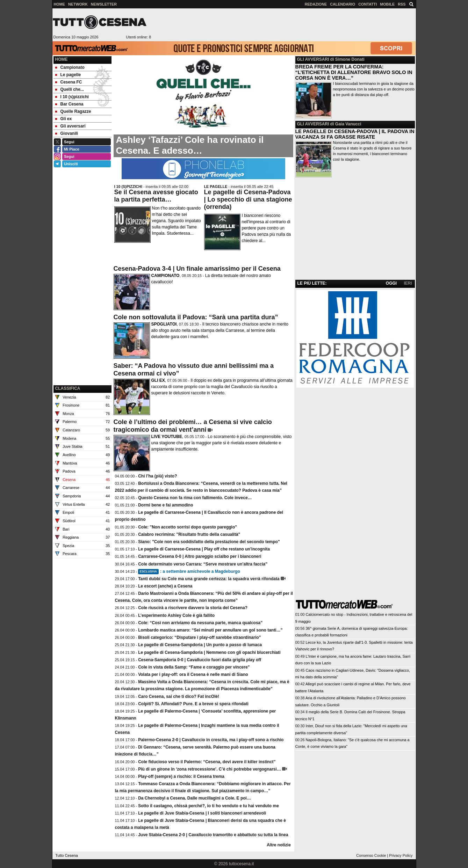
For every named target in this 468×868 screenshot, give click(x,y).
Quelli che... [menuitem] (70, 89)
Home (62, 59)
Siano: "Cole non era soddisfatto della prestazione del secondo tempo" (209, 542)
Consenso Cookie (371, 855)
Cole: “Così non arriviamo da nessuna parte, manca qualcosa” (200, 623)
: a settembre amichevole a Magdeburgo (189, 571)
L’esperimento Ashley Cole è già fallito (176, 615)
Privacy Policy (401, 855)
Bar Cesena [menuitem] (69, 104)
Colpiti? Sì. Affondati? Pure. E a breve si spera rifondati (193, 704)
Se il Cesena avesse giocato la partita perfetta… (156, 196)
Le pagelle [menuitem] (68, 75)
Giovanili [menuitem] (67, 133)
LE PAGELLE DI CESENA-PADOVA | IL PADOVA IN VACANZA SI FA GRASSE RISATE (355, 134)
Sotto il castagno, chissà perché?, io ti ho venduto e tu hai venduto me (208, 806)
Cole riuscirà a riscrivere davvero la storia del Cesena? (193, 608)
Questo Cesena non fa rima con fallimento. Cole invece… (195, 498)
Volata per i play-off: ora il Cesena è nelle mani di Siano (193, 674)
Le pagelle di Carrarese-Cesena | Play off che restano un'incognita (204, 549)
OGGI (391, 283)
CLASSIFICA (68, 388)
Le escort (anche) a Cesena (165, 586)
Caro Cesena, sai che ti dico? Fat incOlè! (179, 696)
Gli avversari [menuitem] (70, 126)
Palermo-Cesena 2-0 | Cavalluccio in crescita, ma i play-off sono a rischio (211, 740)
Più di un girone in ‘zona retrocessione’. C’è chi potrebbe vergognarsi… (210, 769)
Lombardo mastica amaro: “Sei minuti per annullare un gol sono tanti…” (210, 630)
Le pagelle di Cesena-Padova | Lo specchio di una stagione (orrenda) (248, 199)
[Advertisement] (283, 25)
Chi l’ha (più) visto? (157, 476)
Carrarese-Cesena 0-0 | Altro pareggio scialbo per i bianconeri (200, 556)
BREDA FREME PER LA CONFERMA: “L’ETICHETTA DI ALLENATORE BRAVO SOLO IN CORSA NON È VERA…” (354, 72)
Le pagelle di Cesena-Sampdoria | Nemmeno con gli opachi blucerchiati (209, 652)
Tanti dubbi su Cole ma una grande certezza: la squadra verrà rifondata (209, 579)
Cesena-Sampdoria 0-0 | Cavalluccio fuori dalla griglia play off (200, 660)
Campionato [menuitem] (70, 67)
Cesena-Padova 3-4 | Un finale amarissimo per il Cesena (197, 269)
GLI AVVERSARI (313, 59)
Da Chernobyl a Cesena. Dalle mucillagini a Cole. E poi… (195, 798)
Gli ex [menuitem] (64, 119)
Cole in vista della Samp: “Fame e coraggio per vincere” (194, 667)
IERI (408, 283)
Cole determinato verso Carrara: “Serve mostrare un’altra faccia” (203, 564)
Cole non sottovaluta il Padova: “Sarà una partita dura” (196, 317)
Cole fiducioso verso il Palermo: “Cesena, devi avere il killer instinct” (207, 762)
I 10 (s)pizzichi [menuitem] (72, 97)
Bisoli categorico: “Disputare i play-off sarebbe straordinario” (199, 637)
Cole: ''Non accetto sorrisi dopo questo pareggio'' (188, 527)
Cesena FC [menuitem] (69, 82)
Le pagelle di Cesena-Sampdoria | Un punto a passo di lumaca (200, 645)
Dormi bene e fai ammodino (165, 505)
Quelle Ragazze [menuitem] (73, 111)
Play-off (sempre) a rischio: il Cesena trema (181, 776)
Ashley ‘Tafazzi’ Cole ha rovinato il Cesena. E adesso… (190, 145)
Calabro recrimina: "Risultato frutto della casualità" (189, 534)
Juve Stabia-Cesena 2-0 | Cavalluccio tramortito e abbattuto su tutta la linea (213, 835)
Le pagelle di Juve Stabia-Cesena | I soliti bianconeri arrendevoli (202, 813)
